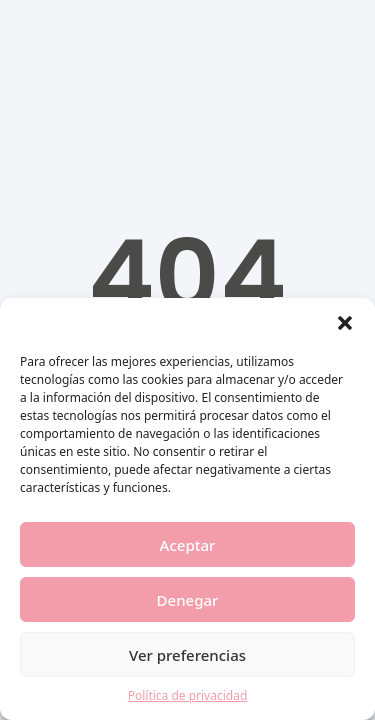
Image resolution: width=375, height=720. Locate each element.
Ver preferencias (187, 655)
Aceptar (188, 545)
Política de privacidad (188, 695)
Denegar (188, 600)
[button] (345, 323)
